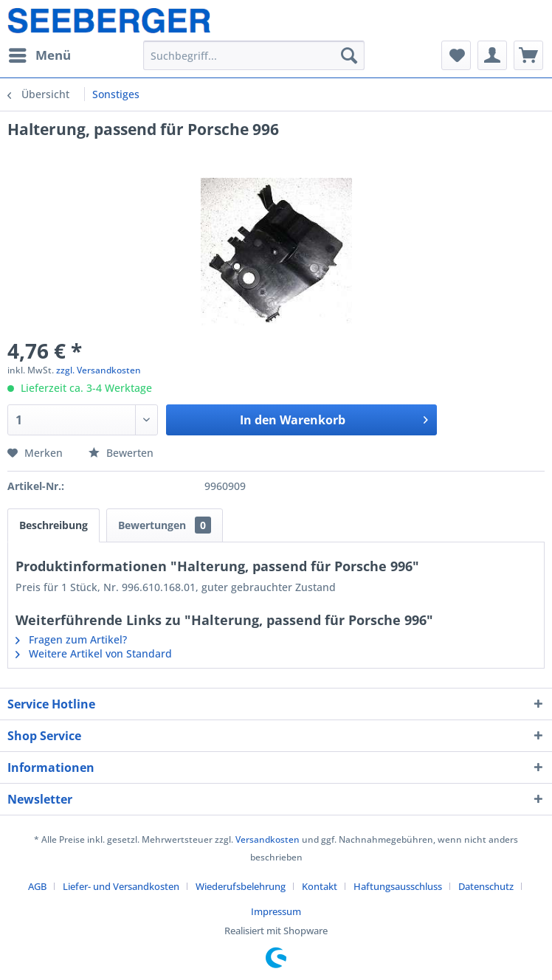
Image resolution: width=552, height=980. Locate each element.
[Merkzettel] (456, 55)
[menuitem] (39, 55)
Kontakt (320, 886)
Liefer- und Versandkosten (121, 886)
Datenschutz (486, 886)
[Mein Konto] (492, 55)
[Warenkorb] (528, 55)
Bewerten (121, 453)
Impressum (276, 911)
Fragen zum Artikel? (71, 639)
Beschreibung (54, 525)
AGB (37, 886)
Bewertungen (165, 525)
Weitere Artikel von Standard (94, 653)
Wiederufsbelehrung (241, 886)
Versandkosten (268, 839)
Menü (40, 54)
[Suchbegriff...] (253, 55)
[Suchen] (349, 55)
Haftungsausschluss (398, 886)
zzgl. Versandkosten (99, 370)
